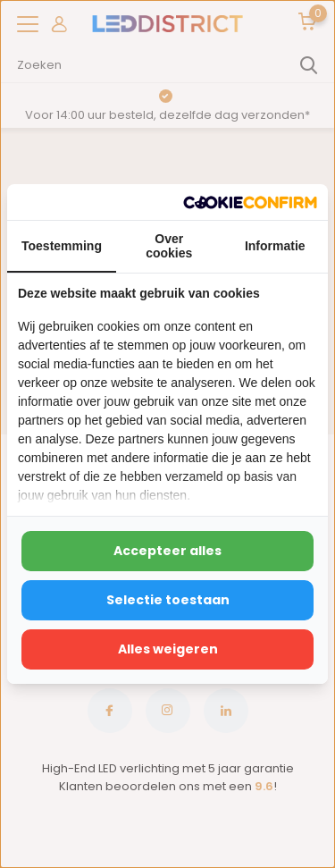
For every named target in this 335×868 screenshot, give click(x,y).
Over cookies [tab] (169, 246)
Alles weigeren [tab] (168, 649)
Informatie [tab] (275, 246)
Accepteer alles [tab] (167, 551)
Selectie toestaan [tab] (168, 600)
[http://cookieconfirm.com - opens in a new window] (250, 202)
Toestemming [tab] (62, 246)
